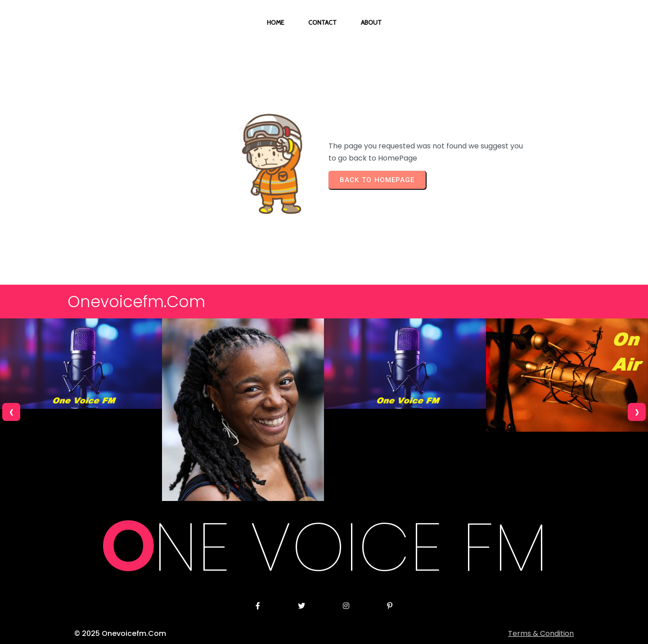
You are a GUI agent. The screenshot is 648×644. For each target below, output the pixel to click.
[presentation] (11, 412)
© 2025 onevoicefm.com (120, 633)
